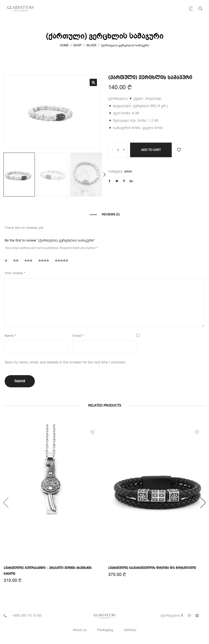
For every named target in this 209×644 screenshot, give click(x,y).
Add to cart (151, 150)
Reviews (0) (111, 215)
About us (80, 630)
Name (10, 336)
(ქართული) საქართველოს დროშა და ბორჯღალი (152, 567)
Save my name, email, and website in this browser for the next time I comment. (65, 362)
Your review (15, 273)
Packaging (105, 630)
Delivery (130, 630)
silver (91, 45)
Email (78, 336)
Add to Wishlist (179, 150)
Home (64, 45)
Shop (77, 45)
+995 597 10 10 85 (27, 616)
